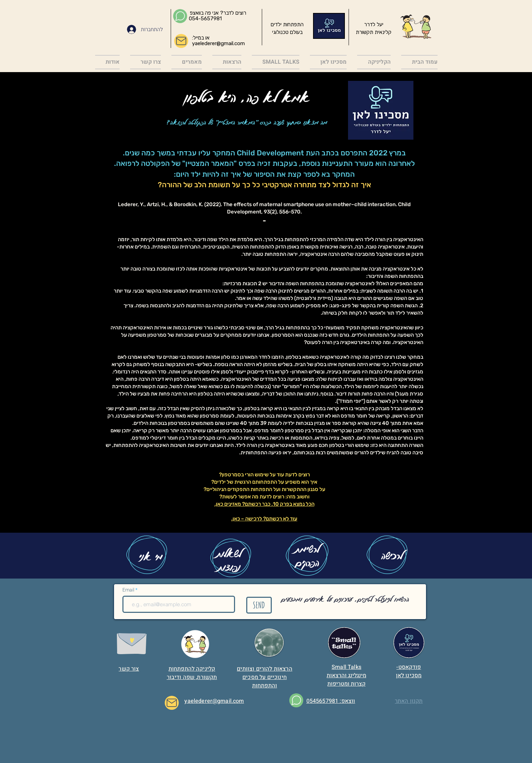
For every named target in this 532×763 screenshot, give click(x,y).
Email (129, 590)
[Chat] (180, 16)
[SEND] (259, 605)
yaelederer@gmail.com (218, 43)
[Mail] (181, 41)
